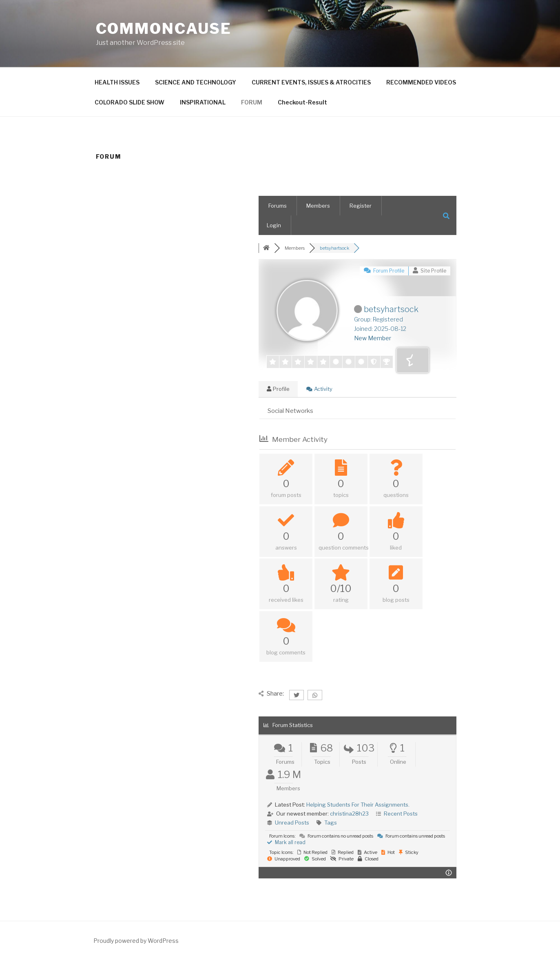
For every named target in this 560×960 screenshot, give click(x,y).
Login (274, 225)
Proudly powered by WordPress (136, 941)
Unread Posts (292, 823)
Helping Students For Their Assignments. (358, 805)
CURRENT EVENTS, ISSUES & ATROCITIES (311, 82)
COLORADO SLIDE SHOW (129, 102)
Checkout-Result (302, 102)
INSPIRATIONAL (203, 102)
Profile (278, 389)
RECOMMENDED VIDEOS (421, 82)
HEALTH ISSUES (117, 82)
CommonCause (164, 29)
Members (318, 206)
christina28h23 (349, 814)
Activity (319, 389)
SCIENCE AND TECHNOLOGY (196, 82)
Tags (331, 823)
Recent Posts (401, 814)
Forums (278, 206)
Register (361, 206)
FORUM (252, 102)
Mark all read (286, 842)
